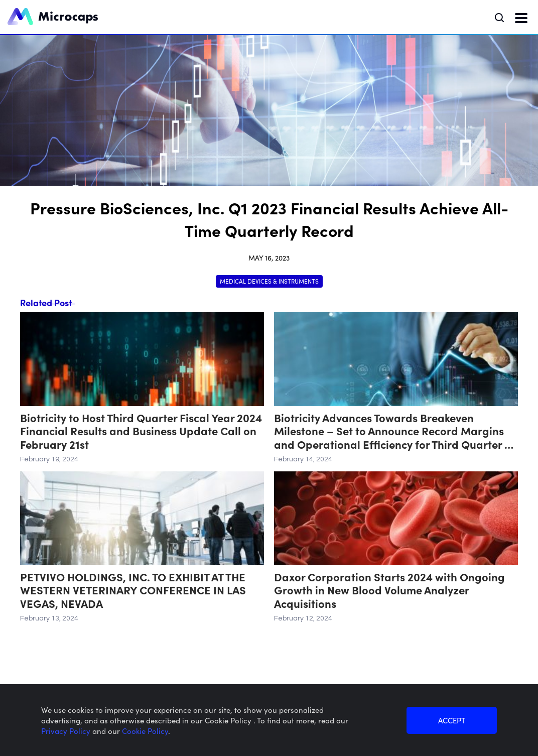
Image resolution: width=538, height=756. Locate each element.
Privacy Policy (67, 731)
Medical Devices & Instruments (269, 281)
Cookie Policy (145, 731)
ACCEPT (452, 720)
